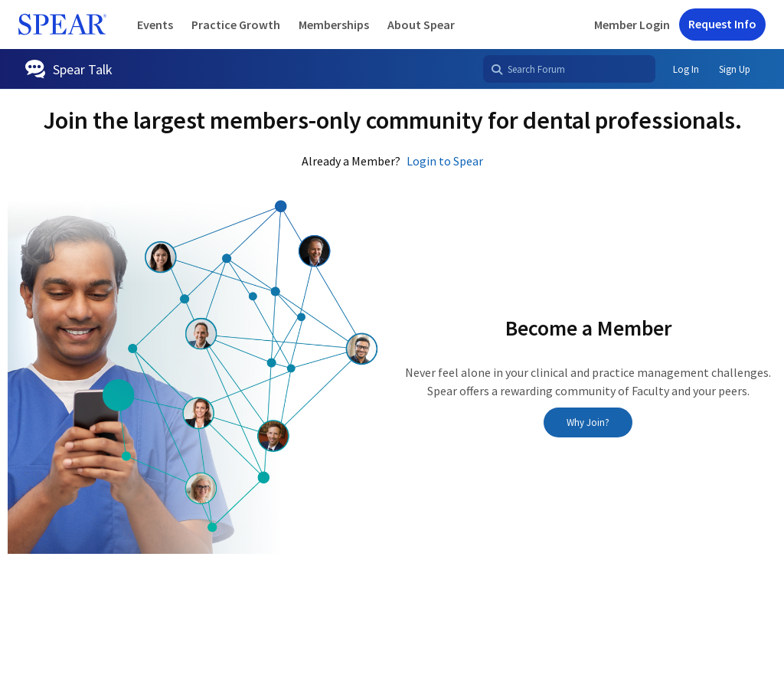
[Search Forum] (569, 69)
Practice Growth (236, 25)
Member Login (632, 25)
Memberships (334, 25)
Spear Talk (83, 69)
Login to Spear (445, 161)
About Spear (421, 25)
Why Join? (588, 422)
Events (155, 25)
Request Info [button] (722, 24)
